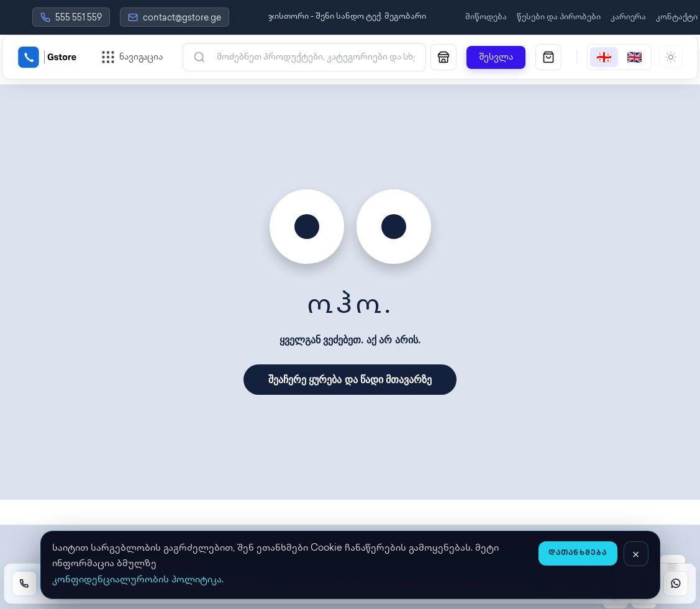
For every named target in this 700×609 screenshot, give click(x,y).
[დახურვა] (636, 554)
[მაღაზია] (443, 57)
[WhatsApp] (676, 584)
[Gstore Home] (47, 57)
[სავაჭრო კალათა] (548, 57)
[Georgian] (604, 57)
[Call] (24, 584)
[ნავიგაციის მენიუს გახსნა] (132, 57)
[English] (634, 57)
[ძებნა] (312, 57)
